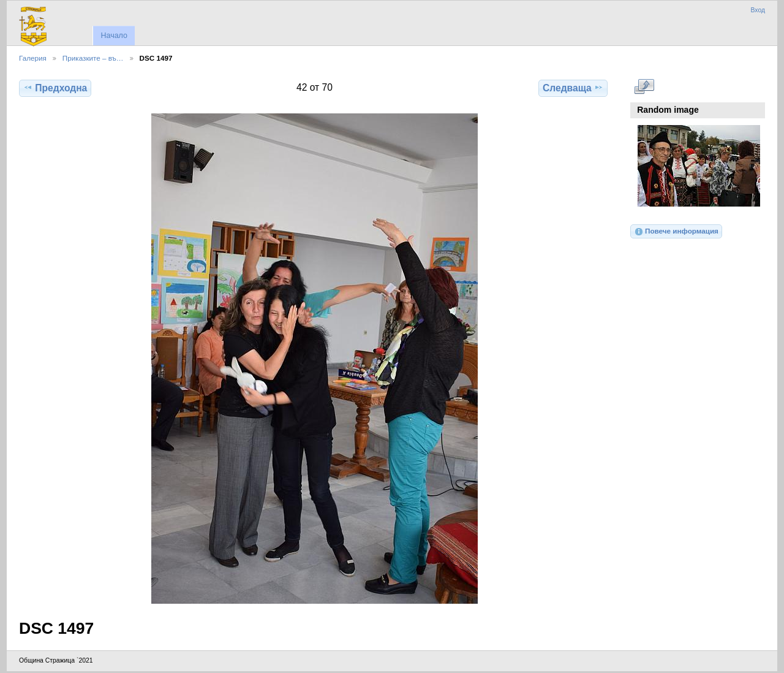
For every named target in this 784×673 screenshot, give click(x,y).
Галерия (33, 58)
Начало (114, 36)
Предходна (55, 88)
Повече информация (676, 232)
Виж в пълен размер (644, 86)
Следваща (573, 88)
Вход (758, 10)
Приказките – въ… (93, 58)
